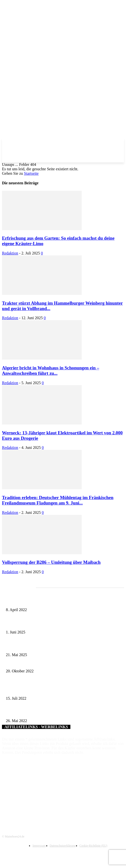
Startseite (31, 173)
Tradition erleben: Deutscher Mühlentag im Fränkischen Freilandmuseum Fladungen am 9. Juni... (58, 500)
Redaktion (10, 253)
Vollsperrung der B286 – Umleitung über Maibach (51, 562)
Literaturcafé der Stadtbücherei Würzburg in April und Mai (47, 602)
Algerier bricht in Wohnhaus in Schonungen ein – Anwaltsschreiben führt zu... (51, 371)
